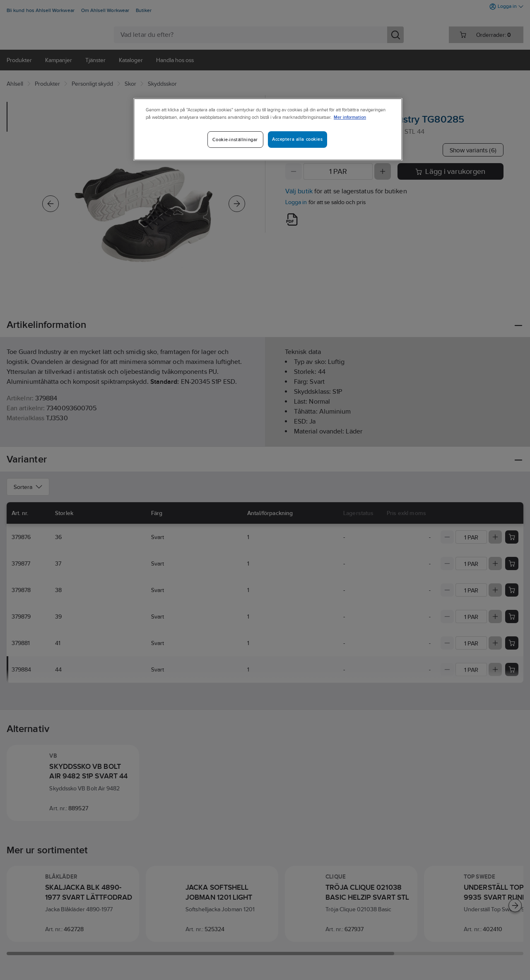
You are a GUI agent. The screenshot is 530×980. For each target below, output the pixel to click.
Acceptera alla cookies (298, 139)
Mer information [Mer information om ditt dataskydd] (350, 117)
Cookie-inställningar (235, 140)
